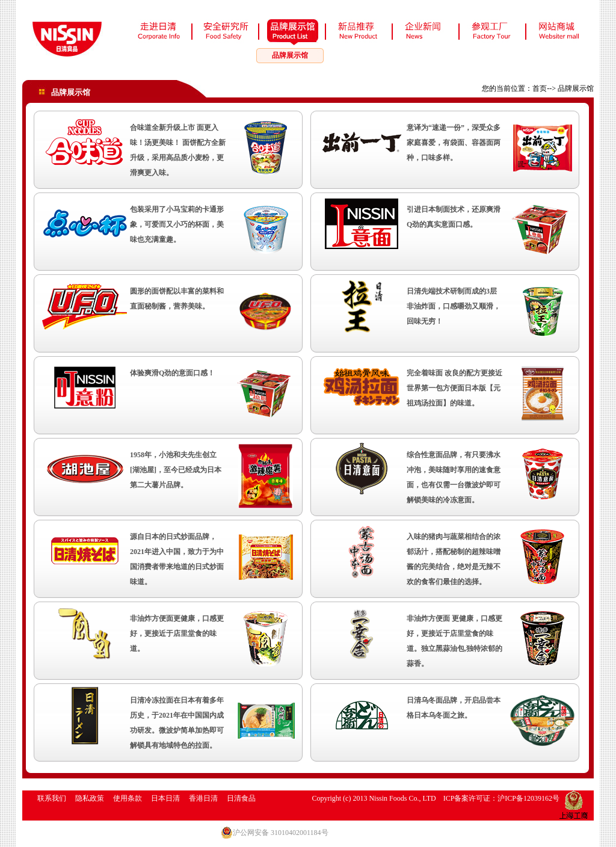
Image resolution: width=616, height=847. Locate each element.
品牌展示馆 (290, 55)
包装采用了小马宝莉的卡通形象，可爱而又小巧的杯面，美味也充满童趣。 (177, 224)
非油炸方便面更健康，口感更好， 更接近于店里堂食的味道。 (177, 633)
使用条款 (128, 798)
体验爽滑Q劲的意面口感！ (172, 373)
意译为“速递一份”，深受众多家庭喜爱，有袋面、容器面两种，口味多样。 (454, 143)
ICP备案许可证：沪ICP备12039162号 (501, 798)
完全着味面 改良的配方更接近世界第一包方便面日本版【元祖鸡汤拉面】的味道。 (454, 388)
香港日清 (203, 798)
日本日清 (165, 798)
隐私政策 (90, 798)
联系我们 (52, 798)
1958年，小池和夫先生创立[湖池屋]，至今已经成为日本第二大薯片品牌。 (176, 470)
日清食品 (241, 798)
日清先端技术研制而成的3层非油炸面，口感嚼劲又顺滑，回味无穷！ (454, 306)
